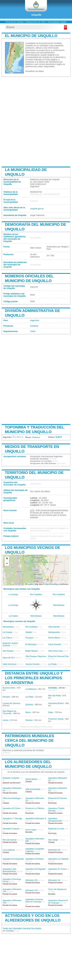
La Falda (52, 664)
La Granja (13, 594)
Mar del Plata (54, 696)
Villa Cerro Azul (55, 651)
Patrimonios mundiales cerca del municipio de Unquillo (30, 740)
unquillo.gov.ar (37, 209)
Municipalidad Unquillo (57, 22)
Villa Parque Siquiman (36, 656)
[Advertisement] (36, 121)
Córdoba (34, 326)
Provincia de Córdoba (14, 22)
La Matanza (31, 689)
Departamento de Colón (36, 22)
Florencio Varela (56, 719)
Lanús (6, 720)
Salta (51, 712)
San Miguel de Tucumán (9, 712)
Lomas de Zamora (11, 703)
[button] (7, 559)
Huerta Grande (32, 664)
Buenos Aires (9, 688)
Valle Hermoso (10, 664)
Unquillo (36, 15)
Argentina (34, 320)
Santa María (54, 638)
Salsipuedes (54, 632)
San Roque (8, 651)
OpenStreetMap (52, 584)
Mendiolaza (59, 605)
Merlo (28, 712)
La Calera (13, 616)
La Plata (29, 697)
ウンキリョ (18, 437)
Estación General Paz (58, 656)
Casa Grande (55, 644)
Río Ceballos (36, 594)
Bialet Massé (31, 651)
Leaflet (29, 584)
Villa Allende (54, 627)
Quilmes (29, 705)
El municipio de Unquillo (31, 36)
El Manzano (31, 644)
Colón (33, 331)
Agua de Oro (9, 658)
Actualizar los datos (35, 71)
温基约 (59, 437)
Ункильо (36, 437)
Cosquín (29, 638)
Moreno (29, 720)
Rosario (6, 697)
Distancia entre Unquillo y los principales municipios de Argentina (34, 678)
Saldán (29, 632)
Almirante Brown (56, 703)
